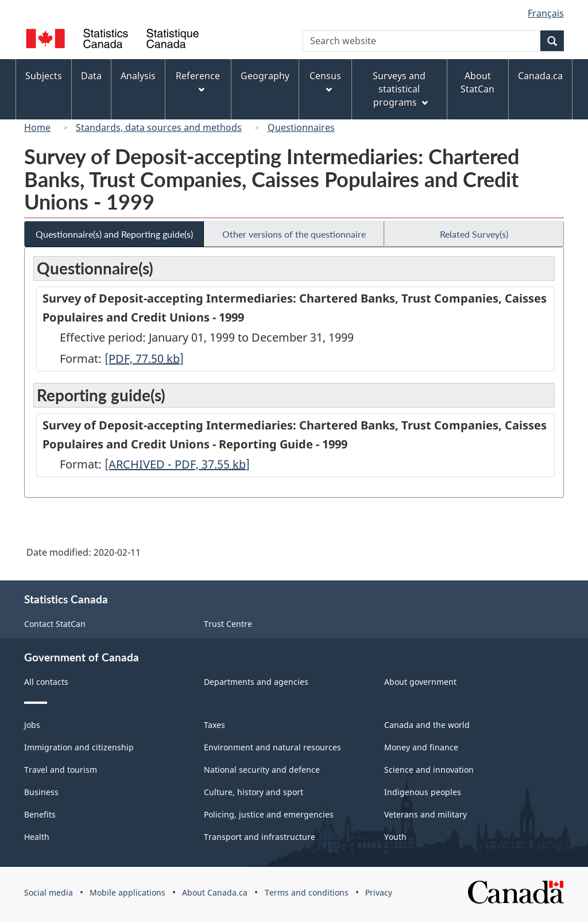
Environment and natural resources (272, 747)
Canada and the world (427, 725)
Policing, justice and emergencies (269, 814)
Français (546, 13)
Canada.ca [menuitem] (540, 76)
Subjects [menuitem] (44, 76)
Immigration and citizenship (79, 747)
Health (37, 837)
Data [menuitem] (91, 76)
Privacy (379, 892)
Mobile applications (127, 892)
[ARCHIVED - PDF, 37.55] (177, 464)
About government (420, 682)
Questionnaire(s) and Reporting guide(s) (114, 234)
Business (41, 792)
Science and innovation (429, 770)
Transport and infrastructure (260, 837)
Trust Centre (228, 624)
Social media (49, 892)
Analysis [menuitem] (138, 76)
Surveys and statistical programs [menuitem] (400, 89)
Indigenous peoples (423, 792)
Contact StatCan (55, 624)
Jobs (32, 725)
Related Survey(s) (474, 234)
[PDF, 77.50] (144, 359)
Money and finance (421, 747)
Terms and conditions (307, 892)
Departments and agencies (256, 682)
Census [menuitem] (325, 81)
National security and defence (262, 770)
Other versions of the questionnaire (294, 234)
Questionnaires (301, 127)
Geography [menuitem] (265, 76)
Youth (395, 837)
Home (37, 127)
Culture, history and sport (254, 792)
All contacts (46, 682)
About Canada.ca (215, 892)
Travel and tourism (61, 770)
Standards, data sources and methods (159, 127)
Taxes (214, 725)
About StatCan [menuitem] (477, 82)
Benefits (40, 814)
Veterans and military (425, 814)
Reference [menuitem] (198, 81)
